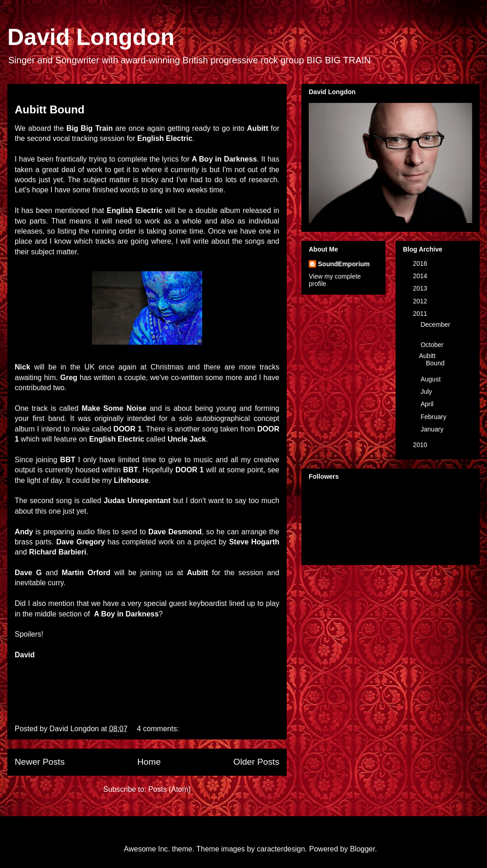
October (433, 345)
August (431, 379)
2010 (421, 445)
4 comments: (159, 729)
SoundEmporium (344, 264)
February (434, 417)
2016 (421, 263)
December (435, 325)
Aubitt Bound (50, 109)
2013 (421, 288)
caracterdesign (281, 849)
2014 (421, 276)
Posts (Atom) (170, 789)
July (427, 392)
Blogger (362, 849)
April (428, 404)
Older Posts (256, 762)
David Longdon (91, 37)
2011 (421, 314)
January (433, 429)
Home (149, 762)
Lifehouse (131, 480)
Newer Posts (40, 762)
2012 (421, 301)
